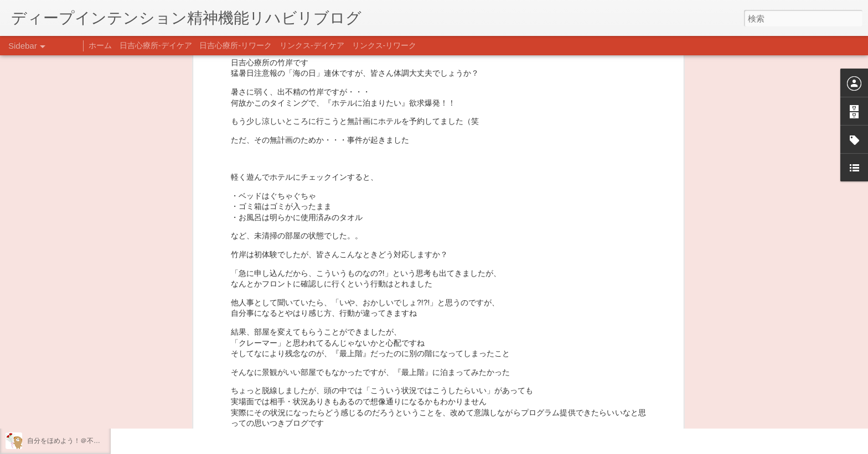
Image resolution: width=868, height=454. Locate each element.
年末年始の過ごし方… (60, 391)
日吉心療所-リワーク (236, 45)
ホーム (100, 45)
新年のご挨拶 (47, 341)
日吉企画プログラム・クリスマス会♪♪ (84, 416)
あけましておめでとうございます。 (80, 366)
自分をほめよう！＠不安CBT (70, 441)
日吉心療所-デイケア (156, 45)
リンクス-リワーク (384, 45)
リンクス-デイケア (312, 45)
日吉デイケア (378, 400)
